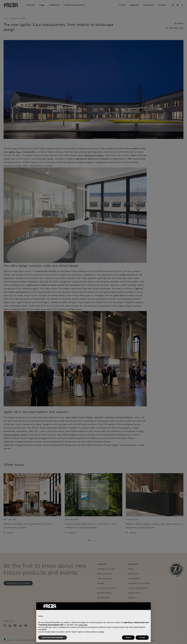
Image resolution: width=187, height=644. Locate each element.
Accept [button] (142, 637)
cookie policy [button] (83, 625)
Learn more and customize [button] (53, 637)
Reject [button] (128, 637)
